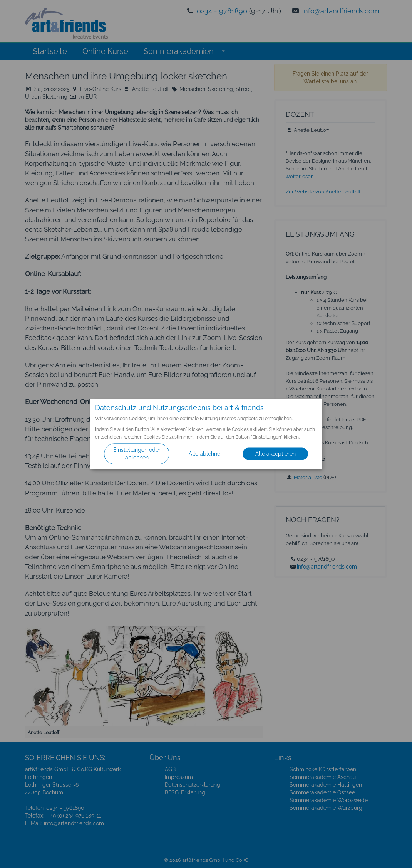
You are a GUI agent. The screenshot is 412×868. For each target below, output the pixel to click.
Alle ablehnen (206, 454)
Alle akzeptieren (276, 454)
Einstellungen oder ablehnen (137, 454)
